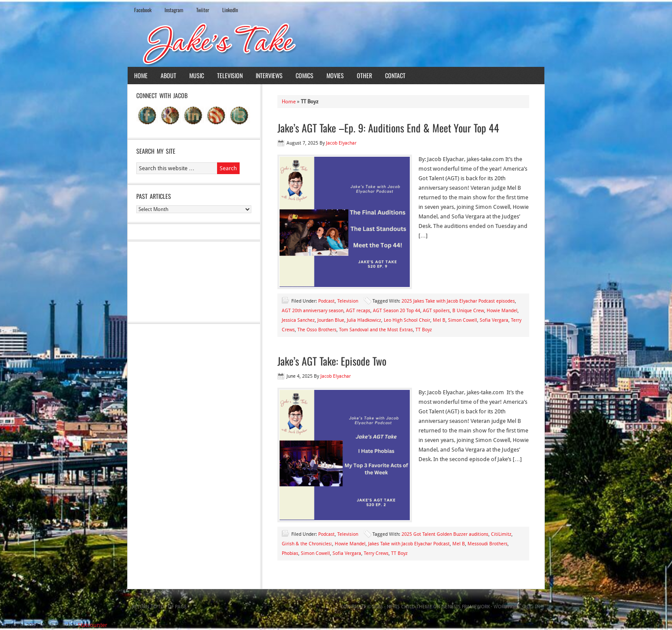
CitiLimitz (501, 534)
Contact (395, 75)
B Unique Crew (468, 311)
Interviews (269, 75)
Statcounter (92, 625)
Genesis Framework (466, 607)
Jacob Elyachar (341, 143)
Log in (532, 607)
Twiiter (203, 10)
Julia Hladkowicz (364, 320)
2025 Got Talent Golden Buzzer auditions (445, 534)
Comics (305, 75)
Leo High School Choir (407, 320)
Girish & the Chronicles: (307, 544)
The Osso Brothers (317, 330)
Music (197, 75)
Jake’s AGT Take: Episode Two (332, 361)
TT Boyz (424, 330)
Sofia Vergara (494, 320)
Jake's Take (336, 43)
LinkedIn (230, 10)
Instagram (174, 10)
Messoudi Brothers (488, 544)
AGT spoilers (436, 311)
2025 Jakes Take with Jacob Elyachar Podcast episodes (458, 301)
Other (364, 75)
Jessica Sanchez (298, 320)
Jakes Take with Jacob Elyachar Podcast (409, 544)
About (168, 75)
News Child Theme (409, 607)
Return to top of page (159, 607)
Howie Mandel (502, 311)
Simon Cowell (463, 320)
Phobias (290, 553)
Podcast (326, 301)
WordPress (507, 607)
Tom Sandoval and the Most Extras (376, 330)
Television (230, 75)
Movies (335, 75)
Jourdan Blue (331, 320)
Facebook (143, 10)
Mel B (439, 320)
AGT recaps (358, 311)
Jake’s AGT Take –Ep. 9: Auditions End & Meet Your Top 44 (388, 128)
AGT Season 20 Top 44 (397, 311)
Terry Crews (376, 553)
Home (141, 75)
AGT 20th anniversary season (313, 311)
